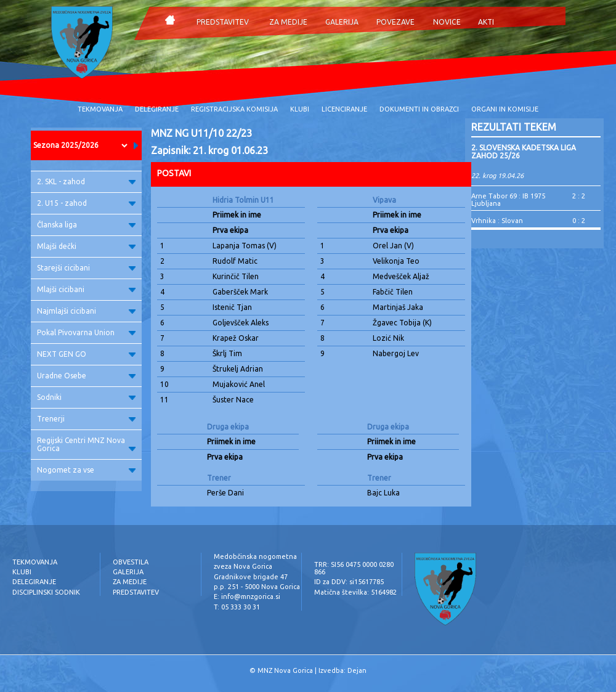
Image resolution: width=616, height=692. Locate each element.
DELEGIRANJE (157, 109)
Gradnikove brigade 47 (251, 577)
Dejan (357, 670)
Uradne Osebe (86, 376)
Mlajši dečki (86, 246)
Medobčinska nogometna (255, 556)
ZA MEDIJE (288, 22)
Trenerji (86, 419)
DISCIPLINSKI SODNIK (46, 592)
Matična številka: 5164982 (355, 592)
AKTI (486, 22)
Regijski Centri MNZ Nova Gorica (86, 444)
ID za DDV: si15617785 (349, 582)
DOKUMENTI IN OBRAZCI (419, 109)
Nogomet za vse (86, 470)
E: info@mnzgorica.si (247, 596)
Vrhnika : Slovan (497, 221)
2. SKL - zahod (86, 181)
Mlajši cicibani (86, 289)
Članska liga (86, 225)
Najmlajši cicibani (86, 311)
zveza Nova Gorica (243, 566)
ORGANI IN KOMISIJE (505, 109)
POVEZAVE (395, 22)
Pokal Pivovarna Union (86, 332)
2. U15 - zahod (86, 203)
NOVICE (447, 22)
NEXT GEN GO (86, 354)
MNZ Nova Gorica (285, 670)
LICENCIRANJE (344, 109)
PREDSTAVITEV (223, 22)
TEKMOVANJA (100, 109)
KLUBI (300, 109)
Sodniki (86, 397)
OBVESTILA (131, 562)
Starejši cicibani (86, 268)
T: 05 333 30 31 (237, 607)
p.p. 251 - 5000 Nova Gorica (257, 587)
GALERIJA (342, 22)
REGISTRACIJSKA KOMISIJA (234, 109)
